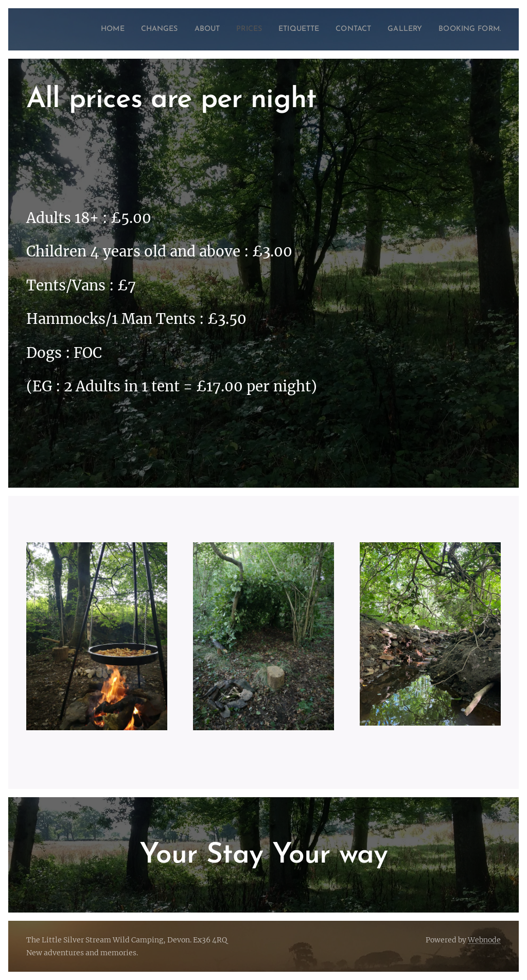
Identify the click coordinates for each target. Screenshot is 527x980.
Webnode (484, 940)
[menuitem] (110, 29)
